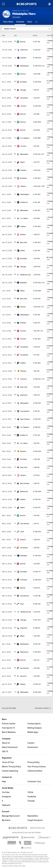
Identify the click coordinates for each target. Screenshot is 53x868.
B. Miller (50, 394)
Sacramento (25, 411)
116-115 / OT (38, 331)
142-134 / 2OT (39, 186)
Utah (22, 532)
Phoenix (23, 371)
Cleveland (24, 98)
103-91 (36, 323)
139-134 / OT (39, 66)
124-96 (36, 588)
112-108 (36, 218)
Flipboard (6, 805)
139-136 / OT (39, 283)
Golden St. (24, 202)
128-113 (37, 427)
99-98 (36, 202)
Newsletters (33, 816)
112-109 (36, 387)
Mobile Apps (33, 732)
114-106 (36, 259)
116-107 (37, 242)
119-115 (36, 443)
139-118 (37, 596)
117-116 (36, 42)
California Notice (35, 771)
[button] (36, 22)
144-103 (37, 170)
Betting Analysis (35, 728)
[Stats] (30, 22)
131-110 (36, 315)
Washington (25, 66)
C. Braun (50, 587)
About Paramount (10, 747)
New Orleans (25, 419)
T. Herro (50, 635)
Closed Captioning (10, 771)
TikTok (30, 792)
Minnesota (24, 491)
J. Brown (50, 73)
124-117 (37, 508)
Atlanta (23, 186)
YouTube (6, 792)
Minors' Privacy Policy (11, 767)
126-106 (37, 692)
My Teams (6, 820)
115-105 (37, 226)
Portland (23, 459)
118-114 (36, 628)
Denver (23, 307)
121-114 (36, 251)
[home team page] (18, 42)
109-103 (37, 451)
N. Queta (50, 514)
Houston (23, 379)
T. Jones (50, 265)
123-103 (36, 612)
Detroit (23, 114)
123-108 (37, 291)
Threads (31, 801)
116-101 (37, 210)
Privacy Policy (33, 762)
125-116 (36, 540)
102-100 (37, 122)
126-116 (37, 604)
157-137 (37, 620)
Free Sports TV (8, 728)
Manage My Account (11, 816)
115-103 (37, 178)
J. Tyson (50, 354)
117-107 (36, 475)
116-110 (36, 371)
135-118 (36, 459)
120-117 (36, 235)
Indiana (23, 226)
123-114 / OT (39, 154)
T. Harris (50, 659)
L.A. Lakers (24, 218)
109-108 (37, 74)
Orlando (23, 58)
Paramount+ (33, 747)
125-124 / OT (38, 307)
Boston (23, 42)
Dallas (23, 251)
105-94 (37, 684)
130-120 (37, 106)
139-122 (37, 403)
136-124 (37, 58)
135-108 (37, 491)
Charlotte (24, 50)
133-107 (37, 347)
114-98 (36, 515)
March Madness (9, 732)
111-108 (36, 114)
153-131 (37, 644)
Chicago (23, 90)
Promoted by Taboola (43, 708)
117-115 (36, 355)
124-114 (37, 419)
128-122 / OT (39, 379)
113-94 (36, 435)
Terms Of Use (8, 762)
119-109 (36, 636)
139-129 (37, 556)
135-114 (37, 499)
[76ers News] (8, 22)
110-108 (37, 138)
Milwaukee (24, 154)
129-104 (37, 275)
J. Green (50, 129)
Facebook (32, 797)
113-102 (36, 676)
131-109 (36, 564)
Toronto (23, 106)
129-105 (37, 82)
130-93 (36, 395)
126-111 (36, 483)
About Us (6, 743)
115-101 (36, 548)
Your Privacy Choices (37, 767)
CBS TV (5, 752)
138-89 (36, 467)
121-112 (36, 146)
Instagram (7, 797)
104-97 (37, 572)
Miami (23, 162)
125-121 (37, 50)
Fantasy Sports (34, 724)
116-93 (36, 660)
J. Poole (50, 482)
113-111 (36, 90)
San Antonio (25, 524)
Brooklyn (23, 82)
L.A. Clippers (25, 138)
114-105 (36, 130)
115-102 (37, 339)
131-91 (36, 524)
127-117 (36, 162)
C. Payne (50, 555)
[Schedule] (20, 22)
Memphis (23, 283)
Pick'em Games (9, 724)
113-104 (37, 363)
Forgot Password (35, 820)
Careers (31, 743)
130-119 (37, 299)
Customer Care (34, 782)
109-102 (37, 267)
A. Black (50, 169)
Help (4, 782)
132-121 (36, 98)
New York (24, 242)
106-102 (37, 532)
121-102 (37, 194)
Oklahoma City (25, 275)
